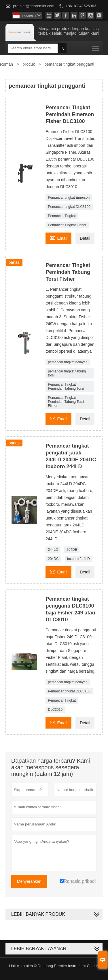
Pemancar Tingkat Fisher (67, 225)
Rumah (6, 64)
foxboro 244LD (78, 559)
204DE (72, 550)
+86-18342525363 (81, 6)
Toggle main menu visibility (96, 46)
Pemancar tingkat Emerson (69, 198)
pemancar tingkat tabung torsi (67, 373)
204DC (53, 559)
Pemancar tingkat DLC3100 (69, 207)
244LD (53, 550)
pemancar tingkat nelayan (68, 362)
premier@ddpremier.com (34, 6)
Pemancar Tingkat (62, 216)
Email (58, 238)
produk (29, 64)
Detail (85, 238)
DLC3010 (55, 710)
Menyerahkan (29, 881)
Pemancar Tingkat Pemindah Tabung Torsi (66, 386)
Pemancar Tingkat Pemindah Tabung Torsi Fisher (66, 402)
